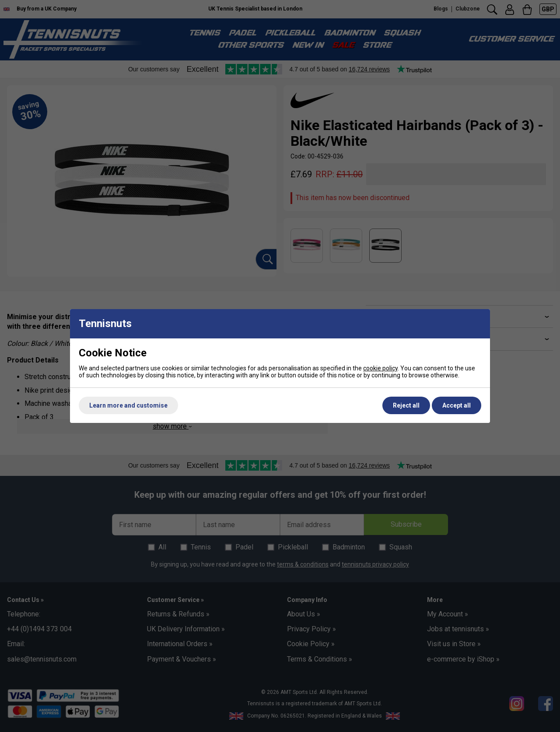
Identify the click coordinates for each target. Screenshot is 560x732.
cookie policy (380, 368)
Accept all (457, 405)
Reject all (406, 405)
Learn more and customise (128, 405)
